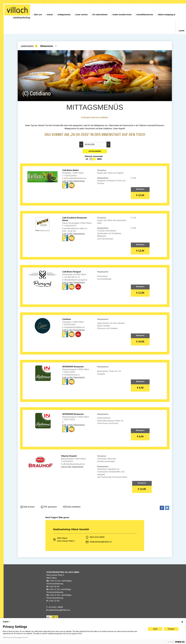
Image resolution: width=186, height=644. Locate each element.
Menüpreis (140, 189)
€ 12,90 (142, 489)
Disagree (171, 629)
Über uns (38, 15)
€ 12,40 (140, 251)
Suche (182, 31)
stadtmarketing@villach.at (101, 542)
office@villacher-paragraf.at (76, 280)
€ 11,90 (140, 293)
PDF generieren (49, 507)
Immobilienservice (145, 15)
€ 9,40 (140, 388)
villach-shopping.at (167, 15)
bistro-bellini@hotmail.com (75, 178)
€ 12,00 (140, 195)
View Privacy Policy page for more (15, 637)
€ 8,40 (140, 436)
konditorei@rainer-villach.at (76, 228)
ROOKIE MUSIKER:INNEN (122, 15)
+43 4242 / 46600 (55, 607)
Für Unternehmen (100, 15)
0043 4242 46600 (97, 537)
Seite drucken (27, 507)
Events (50, 15)
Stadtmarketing (27, 46)
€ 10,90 (140, 342)
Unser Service (82, 15)
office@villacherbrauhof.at (74, 464)
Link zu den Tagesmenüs (73, 181)
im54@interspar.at (72, 375)
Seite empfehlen (72, 507)
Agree (155, 629)
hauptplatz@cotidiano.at (74, 327)
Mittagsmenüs (64, 15)
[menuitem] (37, 11)
